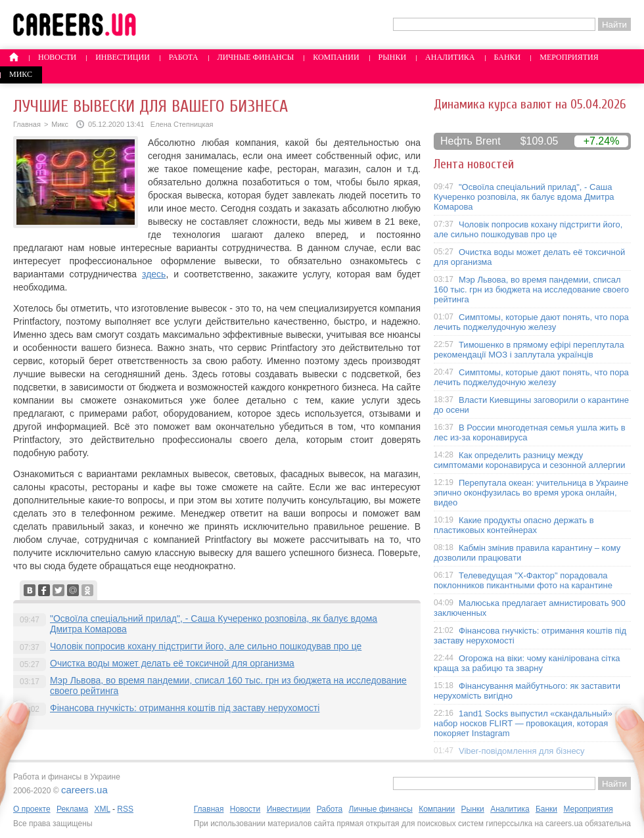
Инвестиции (123, 57)
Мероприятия (569, 57)
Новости (57, 57)
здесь (154, 274)
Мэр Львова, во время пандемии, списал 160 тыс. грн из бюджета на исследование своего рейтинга (531, 290)
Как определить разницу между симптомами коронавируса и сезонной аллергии (530, 460)
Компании (336, 57)
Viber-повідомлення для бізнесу (522, 751)
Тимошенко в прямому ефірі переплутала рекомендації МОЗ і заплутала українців (529, 350)
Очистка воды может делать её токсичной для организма (172, 663)
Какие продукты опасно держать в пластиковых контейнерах (514, 525)
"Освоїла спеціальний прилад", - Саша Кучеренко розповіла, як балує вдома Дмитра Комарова (524, 197)
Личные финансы (256, 57)
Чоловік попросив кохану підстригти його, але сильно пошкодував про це (206, 646)
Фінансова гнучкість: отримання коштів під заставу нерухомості (185, 708)
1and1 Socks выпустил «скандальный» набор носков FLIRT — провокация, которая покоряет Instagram (523, 723)
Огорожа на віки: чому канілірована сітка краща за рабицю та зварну (527, 663)
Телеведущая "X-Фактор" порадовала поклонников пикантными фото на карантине (523, 580)
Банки (508, 57)
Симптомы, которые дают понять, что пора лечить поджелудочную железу (531, 322)
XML (102, 809)
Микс (21, 74)
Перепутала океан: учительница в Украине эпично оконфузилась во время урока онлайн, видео (531, 493)
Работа (184, 57)
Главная (27, 124)
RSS (125, 809)
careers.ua (84, 790)
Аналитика (450, 57)
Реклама (72, 809)
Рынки (392, 57)
